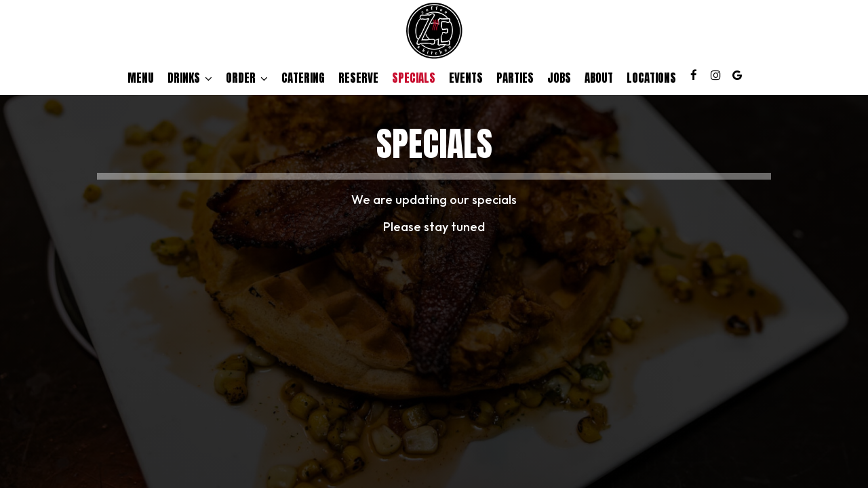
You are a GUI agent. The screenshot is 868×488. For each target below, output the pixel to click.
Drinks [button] (190, 78)
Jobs (559, 78)
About (599, 78)
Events (466, 78)
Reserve (358, 78)
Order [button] (247, 78)
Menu (141, 78)
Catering (303, 78)
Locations (651, 78)
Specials (414, 78)
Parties (515, 78)
